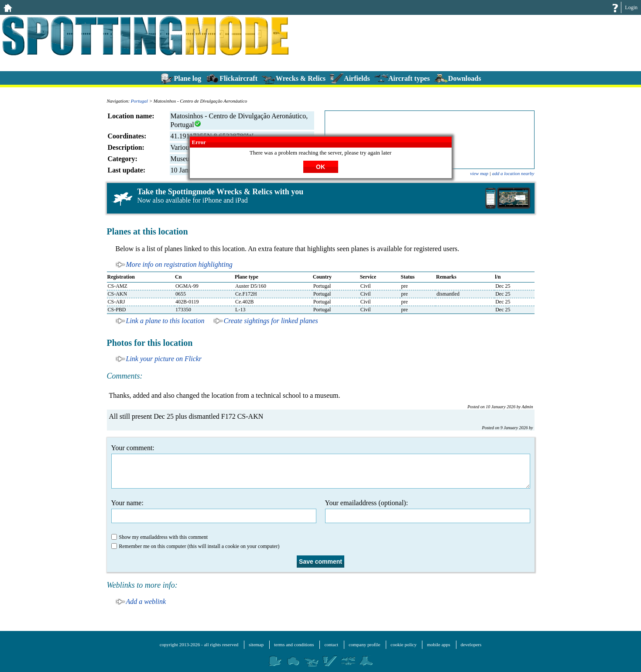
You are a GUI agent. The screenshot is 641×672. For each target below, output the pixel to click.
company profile (364, 644)
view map (479, 173)
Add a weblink (146, 601)
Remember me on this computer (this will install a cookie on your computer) (195, 546)
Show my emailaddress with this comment (160, 537)
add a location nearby (513, 173)
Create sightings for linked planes (271, 321)
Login (631, 7)
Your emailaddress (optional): (428, 511)
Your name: (214, 511)
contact (331, 644)
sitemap (256, 644)
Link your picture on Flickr (164, 359)
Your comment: (321, 466)
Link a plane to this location (165, 321)
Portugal (139, 101)
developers (471, 644)
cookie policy (404, 644)
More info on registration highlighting (179, 264)
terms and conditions (294, 644)
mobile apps (438, 644)
